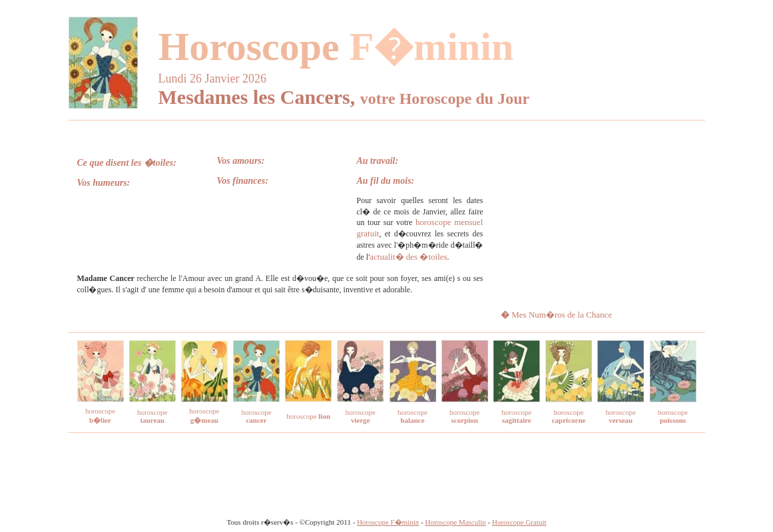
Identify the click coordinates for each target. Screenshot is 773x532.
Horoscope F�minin (388, 522)
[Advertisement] (597, 214)
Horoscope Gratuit (519, 522)
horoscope (152, 416)
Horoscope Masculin (456, 522)
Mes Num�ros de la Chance (562, 315)
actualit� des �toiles (408, 257)
